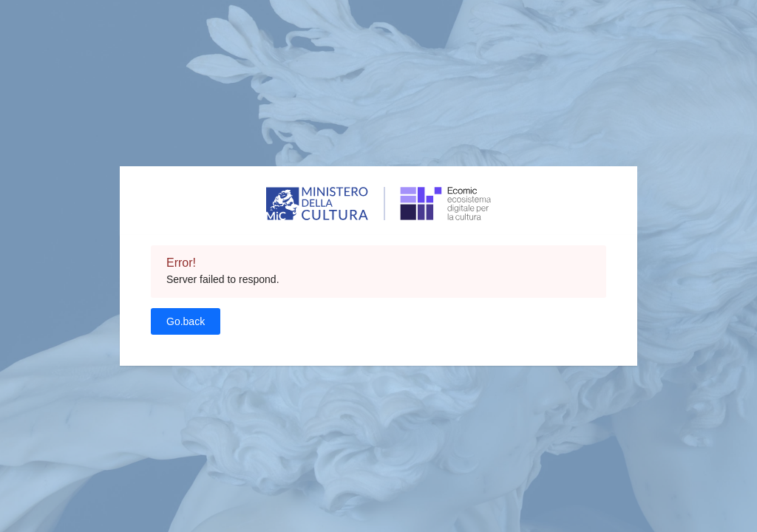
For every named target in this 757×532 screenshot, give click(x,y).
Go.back (186, 321)
